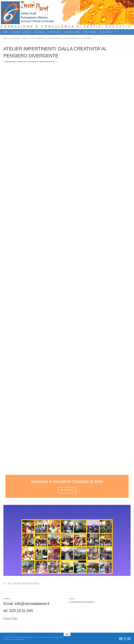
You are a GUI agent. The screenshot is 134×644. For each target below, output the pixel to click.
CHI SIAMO (16, 32)
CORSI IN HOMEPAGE (79, 38)
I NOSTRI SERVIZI (90, 32)
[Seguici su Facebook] (121, 639)
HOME (6, 32)
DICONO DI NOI (106, 32)
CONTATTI (27, 32)
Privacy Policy (15, 618)
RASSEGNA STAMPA (72, 32)
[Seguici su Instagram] (125, 639)
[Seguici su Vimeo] (129, 639)
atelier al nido (17, 583)
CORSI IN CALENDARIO (60, 38)
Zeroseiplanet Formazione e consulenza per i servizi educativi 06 (31, 62)
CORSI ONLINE (95, 38)
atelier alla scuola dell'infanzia (31, 583)
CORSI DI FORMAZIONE (41, 38)
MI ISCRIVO (67, 490)
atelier (27, 38)
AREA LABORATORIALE (13, 38)
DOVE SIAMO (39, 32)
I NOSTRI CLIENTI (54, 32)
